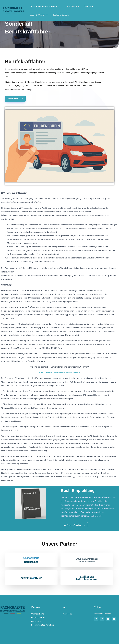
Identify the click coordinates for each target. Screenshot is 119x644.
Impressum (67, 614)
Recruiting (87, 6)
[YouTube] (114, 619)
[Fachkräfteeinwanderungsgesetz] (14, 10)
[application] (60, 6)
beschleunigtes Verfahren (43, 625)
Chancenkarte (38, 614)
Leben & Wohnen (38, 15)
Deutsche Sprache (59, 15)
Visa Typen (71, 6)
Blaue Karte (36, 622)
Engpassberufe (38, 618)
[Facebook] (108, 619)
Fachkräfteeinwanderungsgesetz (45, 6)
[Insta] (102, 619)
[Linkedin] (96, 619)
